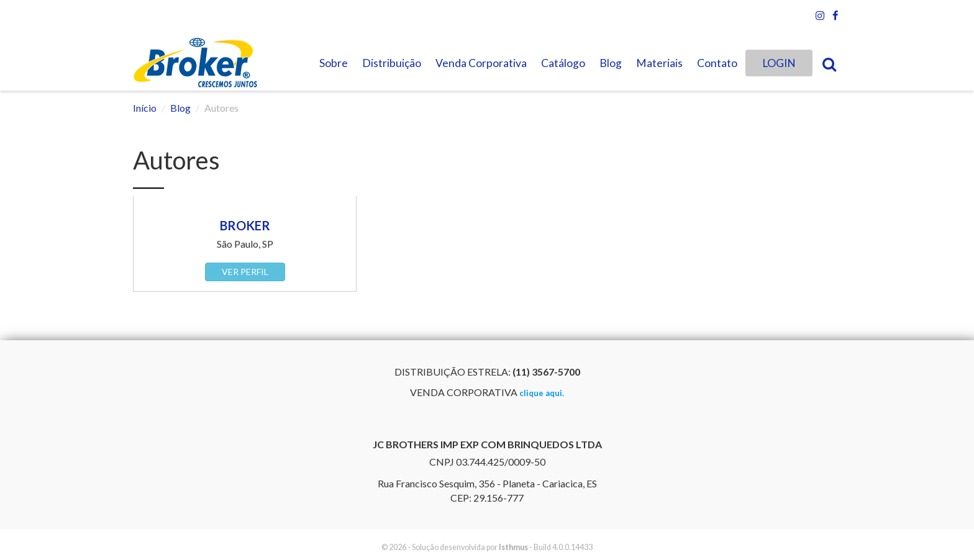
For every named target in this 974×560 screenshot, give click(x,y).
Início (145, 108)
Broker (245, 225)
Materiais (659, 63)
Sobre (334, 63)
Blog (611, 63)
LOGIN (779, 63)
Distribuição (392, 63)
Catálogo (563, 63)
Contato (717, 63)
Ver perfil (245, 272)
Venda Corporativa (481, 63)
